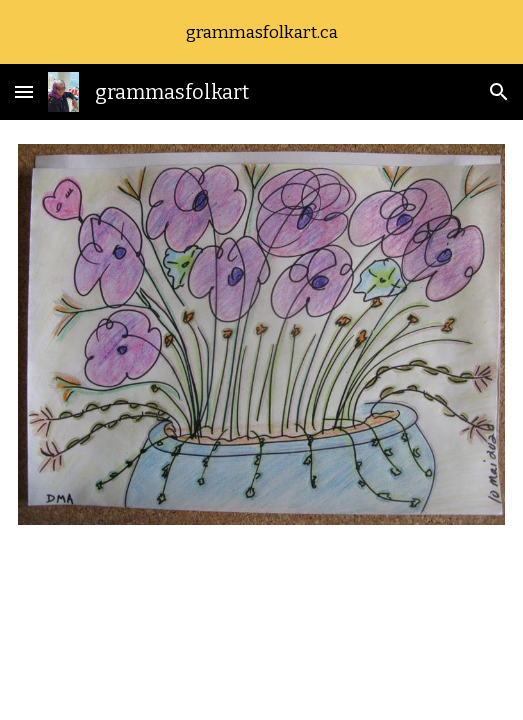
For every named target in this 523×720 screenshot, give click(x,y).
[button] (24, 91)
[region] (261, 32)
